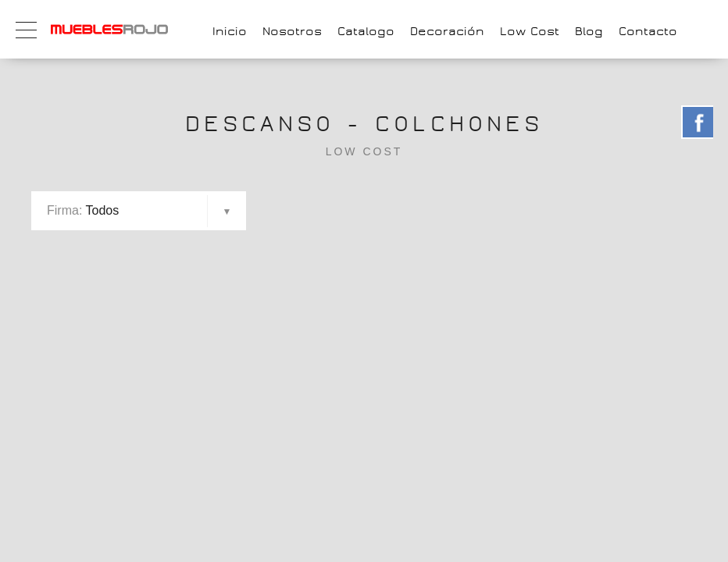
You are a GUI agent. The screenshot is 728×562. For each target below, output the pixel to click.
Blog (589, 31)
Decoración (447, 31)
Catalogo (366, 31)
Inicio (230, 31)
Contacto (648, 31)
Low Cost (530, 31)
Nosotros (292, 31)
